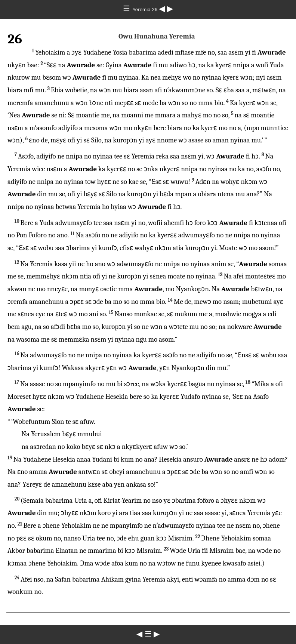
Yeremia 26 (146, 10)
